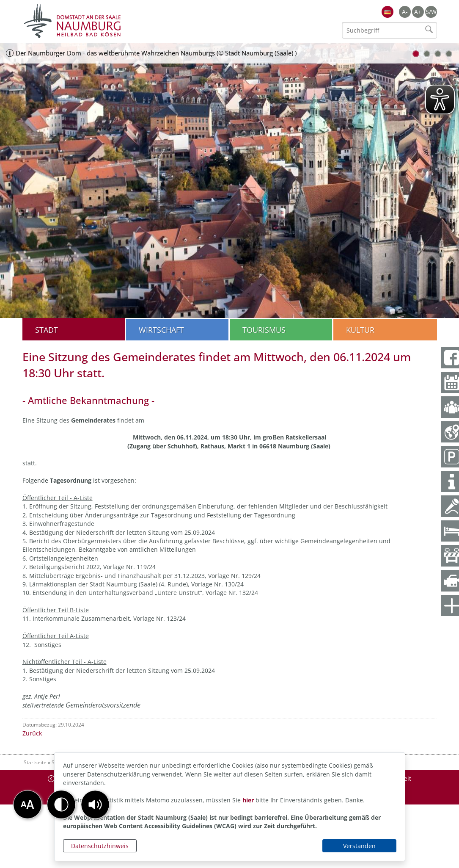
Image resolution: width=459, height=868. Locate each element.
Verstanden (359, 846)
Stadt (47, 330)
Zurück (32, 733)
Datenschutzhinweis (100, 846)
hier (248, 800)
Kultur (360, 330)
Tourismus (264, 330)
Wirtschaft (161, 330)
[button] (95, 804)
